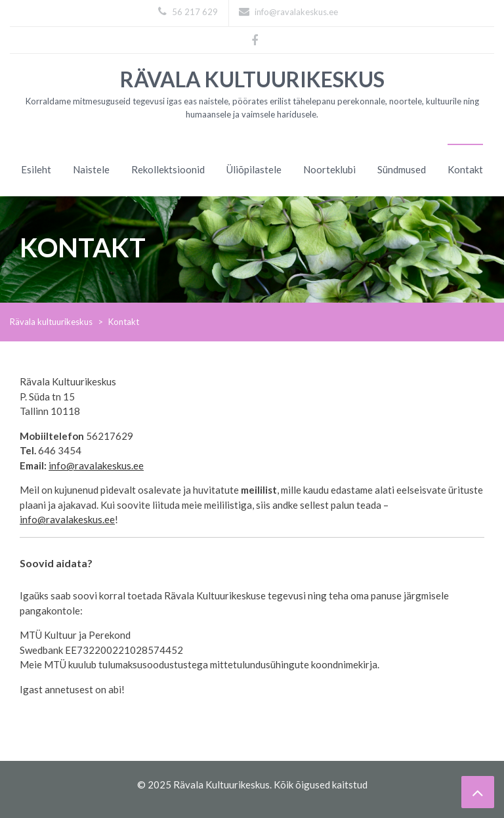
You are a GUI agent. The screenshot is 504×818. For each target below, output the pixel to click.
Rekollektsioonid (168, 169)
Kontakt (465, 169)
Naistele (91, 169)
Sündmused (402, 169)
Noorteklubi (329, 169)
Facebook (255, 39)
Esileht (36, 169)
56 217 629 (188, 12)
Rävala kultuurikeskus (252, 79)
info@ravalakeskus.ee (288, 12)
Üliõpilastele (254, 169)
